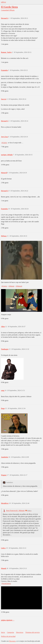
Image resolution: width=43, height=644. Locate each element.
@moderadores (6, 584)
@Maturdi (19, 286)
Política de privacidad (8, 636)
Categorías (10, 632)
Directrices (20, 632)
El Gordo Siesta (9, 7)
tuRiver (3, 2)
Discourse (12, 641)
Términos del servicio (33, 632)
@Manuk (11, 286)
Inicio (3, 632)
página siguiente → (8, 620)
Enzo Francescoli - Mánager (15, 511)
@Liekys (4, 143)
